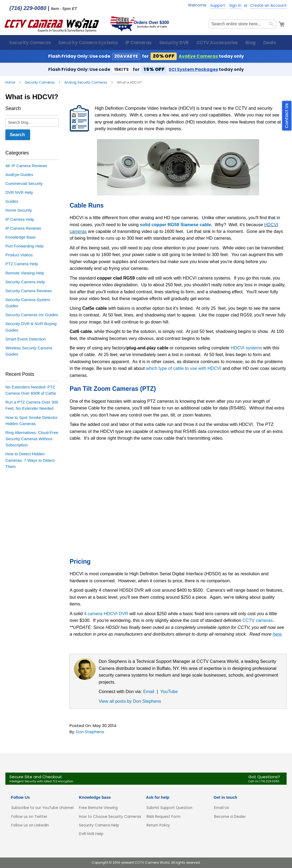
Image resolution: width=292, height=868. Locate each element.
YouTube (169, 692)
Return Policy (158, 825)
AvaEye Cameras (198, 57)
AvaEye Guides (19, 175)
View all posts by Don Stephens (130, 702)
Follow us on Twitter (29, 817)
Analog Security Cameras (86, 83)
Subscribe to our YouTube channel (42, 808)
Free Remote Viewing (98, 808)
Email (149, 692)
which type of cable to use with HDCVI (184, 369)
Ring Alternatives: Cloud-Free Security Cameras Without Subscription (32, 439)
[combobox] (242, 25)
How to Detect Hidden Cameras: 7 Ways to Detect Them (30, 461)
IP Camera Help (20, 220)
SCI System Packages (193, 70)
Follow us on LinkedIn (30, 825)
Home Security (19, 211)
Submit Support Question (169, 808)
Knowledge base (95, 798)
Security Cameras (40, 83)
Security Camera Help (25, 282)
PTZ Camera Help (22, 264)
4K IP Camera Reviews (26, 166)
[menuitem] (30, 43)
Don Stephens (90, 732)
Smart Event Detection (26, 340)
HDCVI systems (246, 348)
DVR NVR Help (19, 193)
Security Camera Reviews (29, 291)
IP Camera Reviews (23, 229)
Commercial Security (24, 184)
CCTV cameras (258, 621)
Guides (12, 202)
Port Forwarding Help (25, 247)
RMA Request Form (164, 817)
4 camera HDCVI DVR (106, 614)
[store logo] (53, 25)
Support (218, 6)
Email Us (222, 808)
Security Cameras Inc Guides (32, 315)
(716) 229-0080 (28, 8)
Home (11, 83)
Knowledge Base (21, 238)
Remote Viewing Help (25, 273)
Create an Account (268, 6)
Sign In (235, 6)
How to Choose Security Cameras (110, 817)
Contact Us (287, 116)
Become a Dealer (230, 817)
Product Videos (19, 255)
